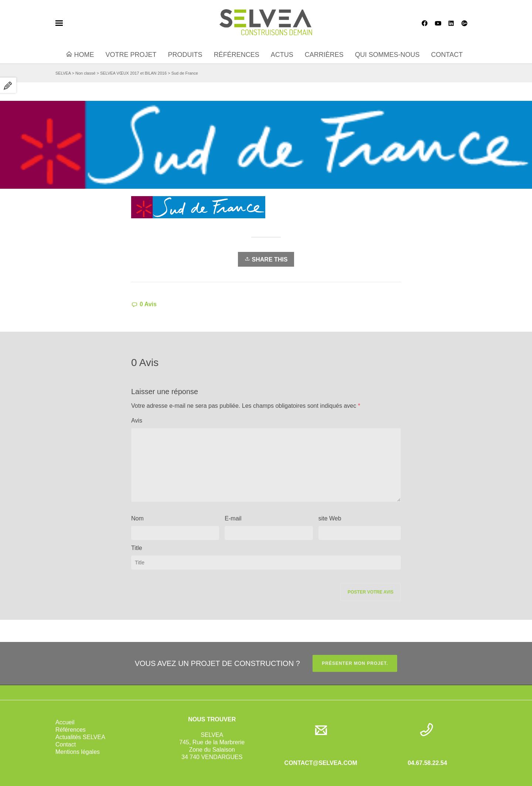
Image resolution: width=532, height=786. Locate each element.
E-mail (233, 518)
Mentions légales (78, 752)
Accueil (65, 722)
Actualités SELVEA (80, 737)
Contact (66, 744)
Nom (137, 518)
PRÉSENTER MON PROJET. (355, 663)
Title (137, 548)
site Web (330, 518)
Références (71, 730)
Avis (137, 421)
